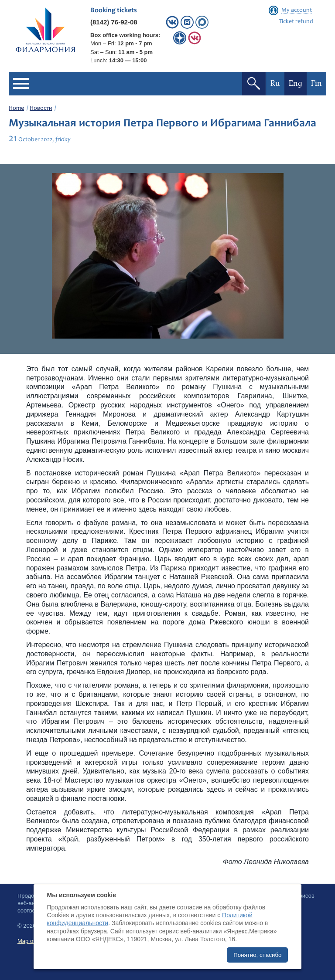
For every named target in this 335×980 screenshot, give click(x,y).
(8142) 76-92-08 (114, 22)
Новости (41, 109)
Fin (316, 83)
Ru (275, 83)
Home (16, 109)
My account (297, 10)
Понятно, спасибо (257, 955)
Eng (296, 83)
